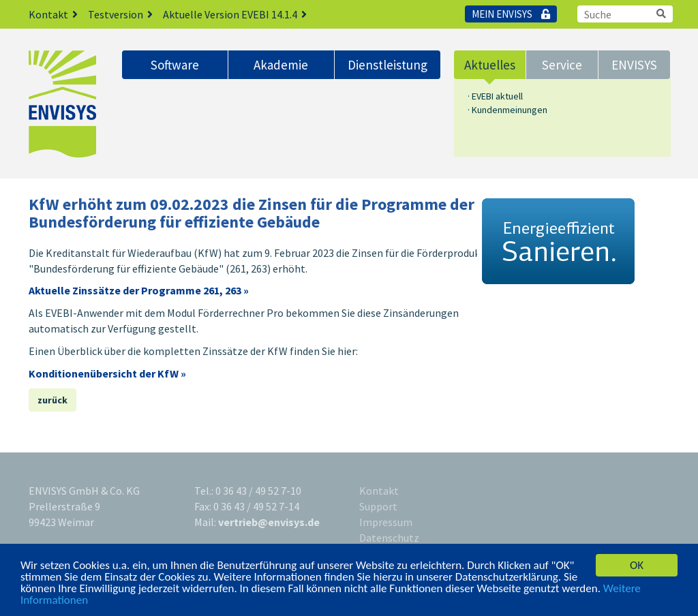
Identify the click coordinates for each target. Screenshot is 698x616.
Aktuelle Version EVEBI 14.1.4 (240, 14)
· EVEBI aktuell (495, 96)
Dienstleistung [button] (388, 65)
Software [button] (175, 65)
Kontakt (58, 14)
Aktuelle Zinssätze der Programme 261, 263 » (139, 290)
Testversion (125, 14)
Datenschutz (389, 538)
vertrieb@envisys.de (269, 522)
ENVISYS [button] (634, 65)
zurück (52, 400)
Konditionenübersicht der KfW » (107, 373)
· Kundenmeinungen (507, 110)
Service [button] (562, 65)
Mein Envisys (511, 14)
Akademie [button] (281, 65)
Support (378, 506)
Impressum (386, 522)
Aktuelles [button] (490, 65)
